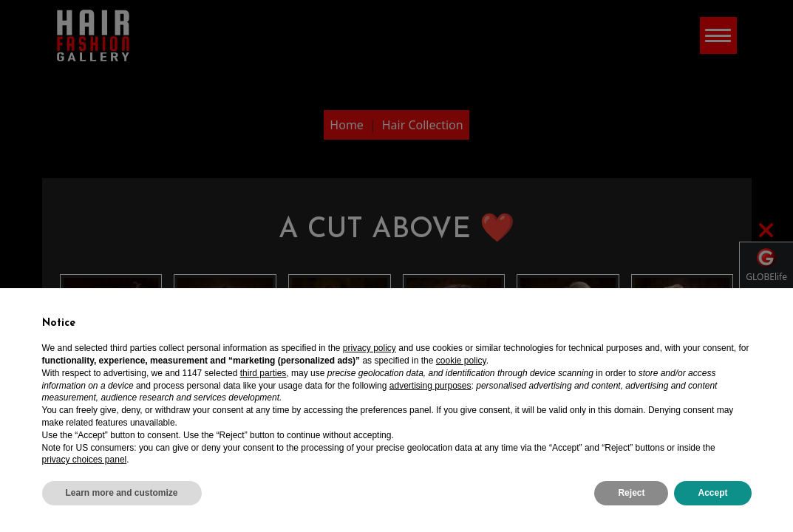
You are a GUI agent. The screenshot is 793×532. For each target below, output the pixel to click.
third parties (263, 373)
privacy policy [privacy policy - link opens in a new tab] (370, 348)
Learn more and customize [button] (122, 493)
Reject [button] (631, 493)
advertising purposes (430, 386)
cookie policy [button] (461, 361)
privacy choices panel (85, 460)
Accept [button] (712, 493)
